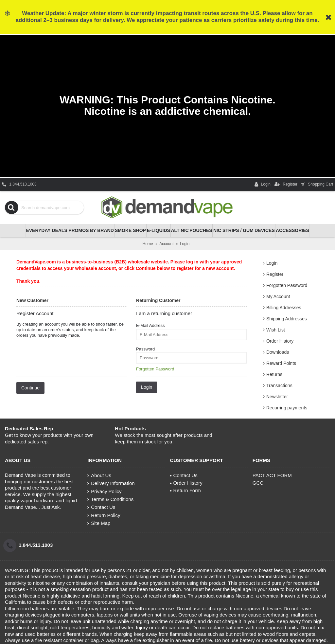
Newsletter (277, 397)
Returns (274, 374)
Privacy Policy (104, 492)
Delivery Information (111, 483)
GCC (258, 483)
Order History (280, 341)
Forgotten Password (287, 285)
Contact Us (101, 507)
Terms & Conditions (110, 499)
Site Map (99, 523)
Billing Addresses (284, 308)
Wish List (276, 330)
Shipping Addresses (287, 319)
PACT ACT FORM (272, 475)
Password (145, 349)
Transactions (279, 385)
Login (272, 263)
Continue (30, 388)
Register (275, 274)
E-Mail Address (150, 325)
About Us (99, 475)
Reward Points (281, 363)
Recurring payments (287, 408)
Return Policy (104, 515)
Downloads (278, 352)
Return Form (185, 490)
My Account (278, 296)
